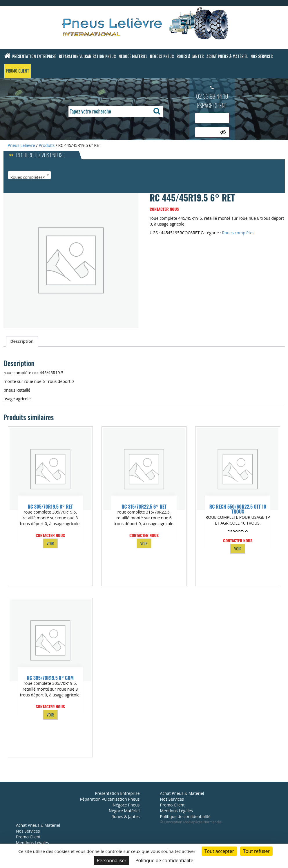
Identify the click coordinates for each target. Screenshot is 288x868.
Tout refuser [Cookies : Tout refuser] (256, 851)
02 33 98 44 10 (212, 96)
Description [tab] (22, 341)
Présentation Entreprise (34, 56)
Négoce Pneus (162, 56)
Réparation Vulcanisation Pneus (87, 56)
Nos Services (262, 56)
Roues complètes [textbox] (28, 177)
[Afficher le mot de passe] (223, 132)
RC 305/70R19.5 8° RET (50, 507)
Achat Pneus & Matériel (227, 56)
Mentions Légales (32, 843)
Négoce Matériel (133, 56)
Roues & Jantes (190, 56)
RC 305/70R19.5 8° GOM (50, 678)
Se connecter (210, 146)
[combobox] (29, 175)
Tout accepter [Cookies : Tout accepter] (219, 851)
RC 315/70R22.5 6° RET (144, 507)
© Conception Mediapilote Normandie (191, 822)
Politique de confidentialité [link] (164, 860)
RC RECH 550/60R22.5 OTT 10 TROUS (238, 509)
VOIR (50, 543)
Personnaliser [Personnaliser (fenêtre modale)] (112, 860)
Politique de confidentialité (185, 816)
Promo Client (18, 71)
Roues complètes (238, 233)
